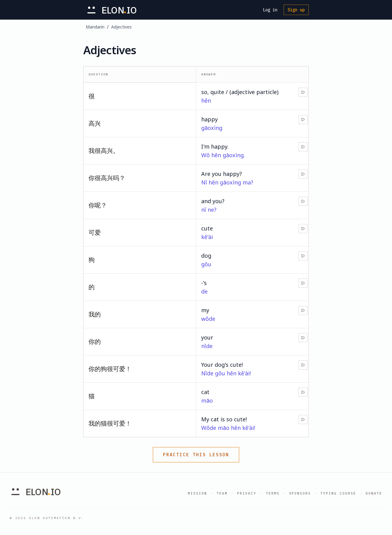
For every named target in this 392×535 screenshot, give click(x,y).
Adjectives (121, 27)
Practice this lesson (196, 455)
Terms (273, 493)
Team (222, 493)
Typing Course (338, 493)
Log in (270, 10)
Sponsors (300, 493)
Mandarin (95, 27)
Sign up (296, 10)
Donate (374, 493)
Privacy (247, 493)
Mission (197, 493)
